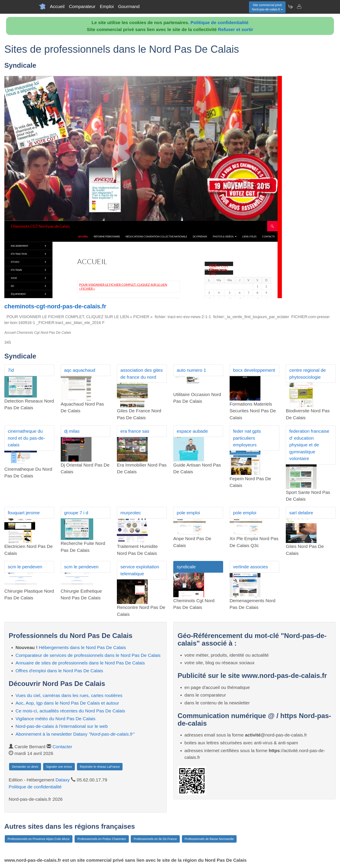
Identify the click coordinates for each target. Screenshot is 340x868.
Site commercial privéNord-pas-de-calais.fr (267, 7)
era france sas (135, 431)
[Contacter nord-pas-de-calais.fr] (299, 7)
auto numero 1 (191, 370)
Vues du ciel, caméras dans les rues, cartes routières (69, 695)
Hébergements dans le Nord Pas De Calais (82, 647)
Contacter (62, 747)
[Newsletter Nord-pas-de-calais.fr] (290, 7)
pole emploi (188, 513)
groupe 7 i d (76, 513)
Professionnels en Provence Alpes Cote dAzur (39, 839)
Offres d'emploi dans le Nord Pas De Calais (59, 671)
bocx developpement (254, 370)
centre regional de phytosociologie (307, 374)
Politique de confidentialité (220, 22)
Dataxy (63, 780)
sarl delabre (301, 513)
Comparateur (82, 6)
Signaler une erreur (59, 767)
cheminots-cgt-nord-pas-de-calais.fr (55, 306)
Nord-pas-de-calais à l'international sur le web (62, 726)
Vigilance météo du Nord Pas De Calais (56, 719)
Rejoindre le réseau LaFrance (100, 767)
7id (11, 370)
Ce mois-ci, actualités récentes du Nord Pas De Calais (70, 711)
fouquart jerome (24, 513)
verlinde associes (251, 567)
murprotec (131, 513)
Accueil (57, 6)
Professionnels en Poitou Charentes (102, 839)
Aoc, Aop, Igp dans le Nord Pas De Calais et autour (67, 703)
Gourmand (129, 6)
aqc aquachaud (80, 370)
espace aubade (192, 431)
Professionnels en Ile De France (155, 839)
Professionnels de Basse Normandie (209, 839)
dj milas (72, 431)
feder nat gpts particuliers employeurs (247, 438)
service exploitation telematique (140, 570)
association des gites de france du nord (141, 374)
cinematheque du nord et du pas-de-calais (26, 438)
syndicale (186, 567)
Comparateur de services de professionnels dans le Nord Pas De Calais (88, 655)
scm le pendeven (25, 567)
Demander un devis (25, 767)
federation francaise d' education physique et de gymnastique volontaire (309, 445)
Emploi (107, 6)
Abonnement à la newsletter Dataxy (75, 734)
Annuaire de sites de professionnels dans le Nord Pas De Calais (80, 663)
